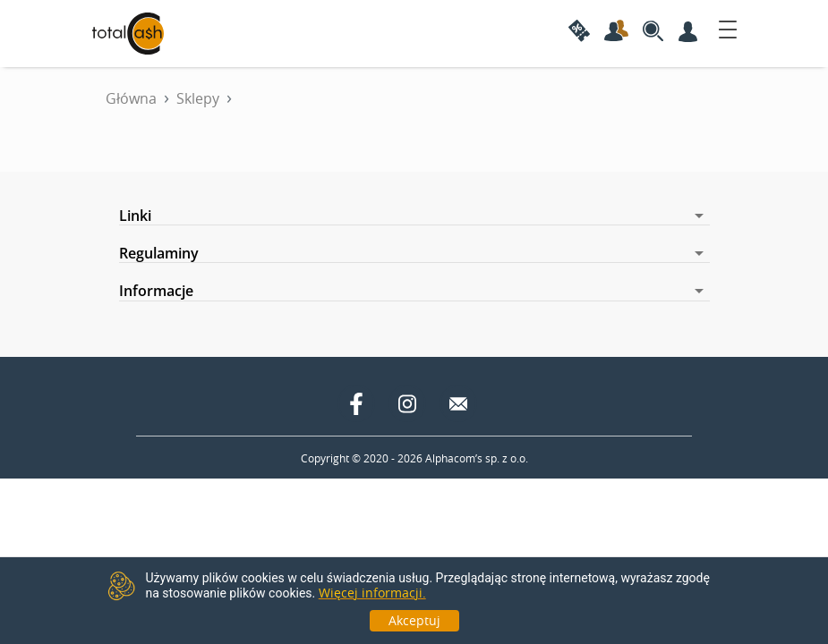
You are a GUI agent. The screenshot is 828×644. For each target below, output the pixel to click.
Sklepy (198, 98)
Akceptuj (414, 620)
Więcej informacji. (372, 593)
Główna (131, 98)
